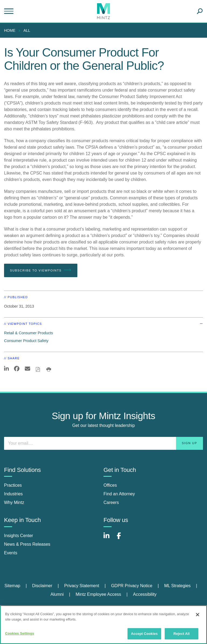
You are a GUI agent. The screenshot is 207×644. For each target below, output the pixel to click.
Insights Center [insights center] (19, 536)
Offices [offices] (110, 485)
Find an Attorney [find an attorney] (119, 494)
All (27, 30)
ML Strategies (177, 586)
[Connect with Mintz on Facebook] (122, 539)
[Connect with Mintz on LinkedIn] (109, 539)
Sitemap (12, 586)
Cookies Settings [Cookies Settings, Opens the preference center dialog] (20, 633)
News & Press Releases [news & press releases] (27, 544)
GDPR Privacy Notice (132, 586)
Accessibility (145, 594)
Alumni (57, 594)
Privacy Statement (82, 586)
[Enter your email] (103, 443)
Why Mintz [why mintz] (14, 502)
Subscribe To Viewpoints (41, 270)
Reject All (181, 634)
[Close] (198, 615)
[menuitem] (11, 30)
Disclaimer (42, 586)
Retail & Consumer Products (29, 333)
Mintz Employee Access (98, 594)
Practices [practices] (13, 485)
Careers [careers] (111, 502)
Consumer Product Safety (26, 341)
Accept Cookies (144, 634)
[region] (103, 625)
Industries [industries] (13, 494)
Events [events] (11, 553)
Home (10, 30)
